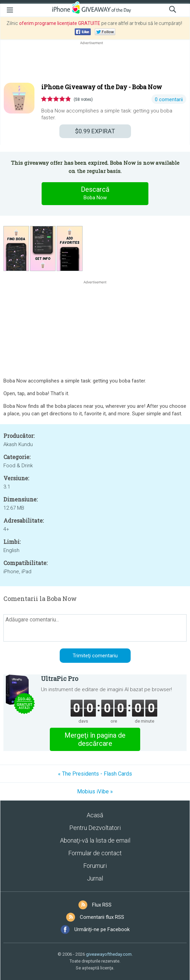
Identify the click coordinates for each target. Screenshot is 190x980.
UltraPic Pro (60, 679)
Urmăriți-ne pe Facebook (102, 929)
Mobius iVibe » (95, 791)
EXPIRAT (95, 131)
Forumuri (95, 866)
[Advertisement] (95, 63)
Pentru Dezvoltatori (95, 828)
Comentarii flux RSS (102, 917)
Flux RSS (102, 905)
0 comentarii (169, 99)
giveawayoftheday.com (109, 954)
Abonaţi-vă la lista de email (95, 840)
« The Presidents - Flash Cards (95, 774)
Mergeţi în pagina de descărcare (95, 739)
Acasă (95, 815)
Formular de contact (95, 853)
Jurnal (95, 878)
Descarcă (95, 193)
